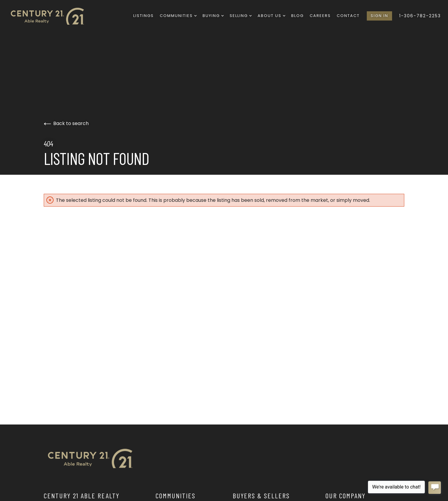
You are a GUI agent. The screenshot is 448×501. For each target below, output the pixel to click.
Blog (297, 16)
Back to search (66, 123)
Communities (178, 16)
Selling (241, 16)
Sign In (379, 16)
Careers (320, 16)
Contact (348, 16)
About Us (271, 16)
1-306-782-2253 (420, 16)
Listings (144, 16)
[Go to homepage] (52, 16)
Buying (213, 16)
